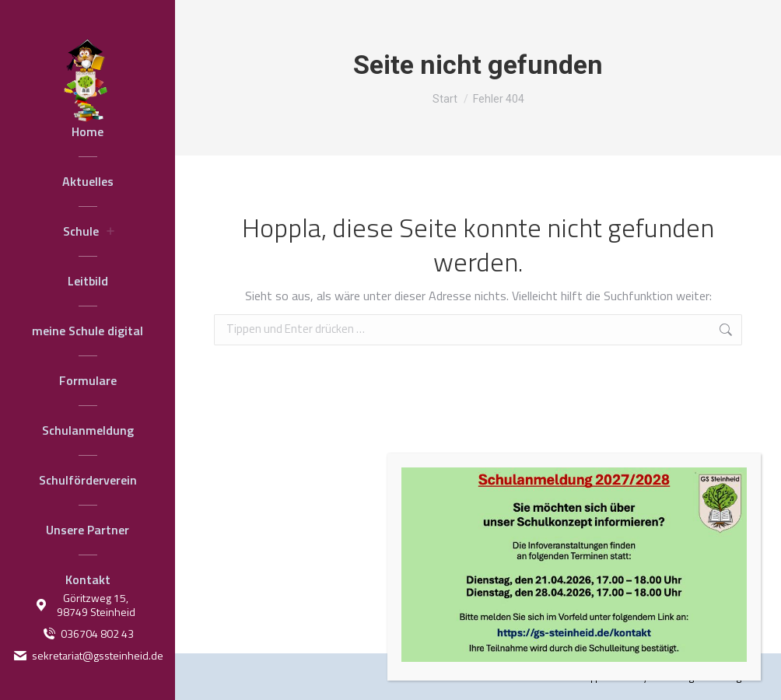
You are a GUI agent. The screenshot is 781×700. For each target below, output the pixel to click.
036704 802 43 (88, 634)
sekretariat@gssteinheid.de (88, 656)
